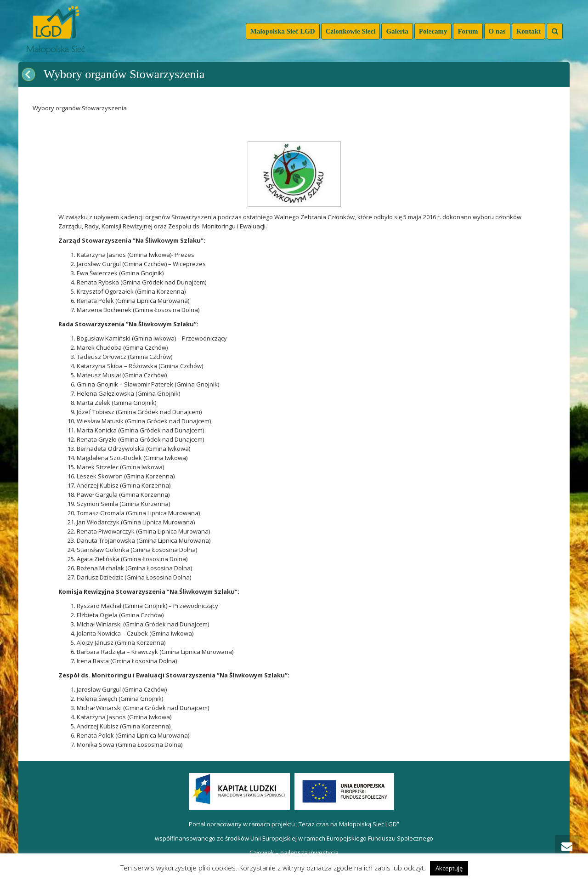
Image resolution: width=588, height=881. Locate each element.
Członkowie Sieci (351, 31)
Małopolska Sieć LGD (283, 31)
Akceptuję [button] (449, 868)
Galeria (397, 31)
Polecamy (433, 31)
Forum (468, 31)
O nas (497, 31)
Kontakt (529, 31)
